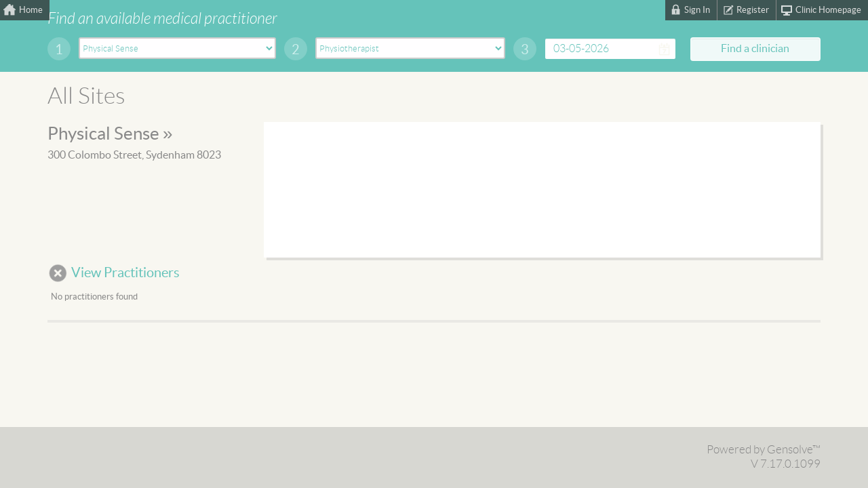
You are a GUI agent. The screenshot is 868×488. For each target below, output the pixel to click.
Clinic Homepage (828, 10)
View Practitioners (125, 273)
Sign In (697, 10)
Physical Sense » (110, 134)
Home (31, 10)
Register (753, 10)
